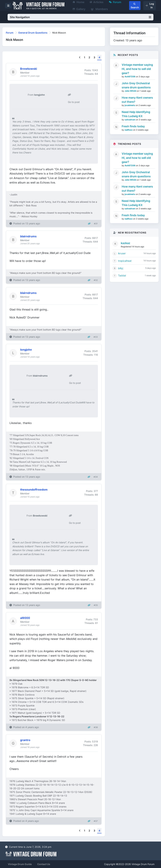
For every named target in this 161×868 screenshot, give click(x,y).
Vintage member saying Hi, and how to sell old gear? (137, 69)
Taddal (122, 275)
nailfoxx (129, 130)
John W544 (131, 91)
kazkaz (125, 243)
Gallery (79, 9)
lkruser (122, 253)
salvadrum (130, 120)
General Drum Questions (33, 33)
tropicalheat (125, 261)
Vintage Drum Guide (20, 864)
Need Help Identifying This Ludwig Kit (136, 114)
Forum (10, 33)
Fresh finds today (133, 126)
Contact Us (44, 864)
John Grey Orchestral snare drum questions (136, 85)
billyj (121, 268)
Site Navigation (80, 17)
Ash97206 (130, 77)
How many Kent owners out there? (137, 100)
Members (99, 9)
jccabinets (130, 105)
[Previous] (80, 58)
